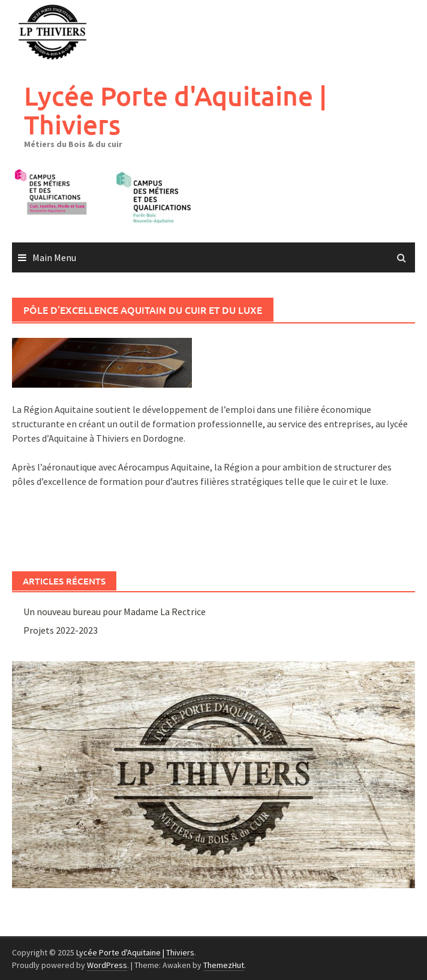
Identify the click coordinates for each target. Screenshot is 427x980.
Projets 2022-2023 (61, 630)
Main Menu (54, 257)
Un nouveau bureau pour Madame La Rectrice (115, 612)
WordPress (107, 965)
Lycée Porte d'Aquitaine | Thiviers (175, 110)
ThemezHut (224, 965)
